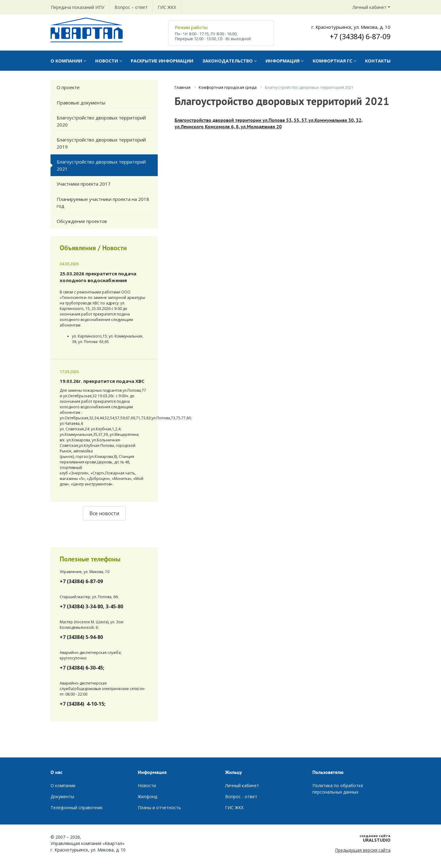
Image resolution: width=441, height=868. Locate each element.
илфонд (149, 796)
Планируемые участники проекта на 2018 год (103, 203)
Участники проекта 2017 (84, 184)
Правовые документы (81, 103)
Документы (62, 796)
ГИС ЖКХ (167, 7)
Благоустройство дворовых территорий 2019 (101, 143)
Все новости (104, 513)
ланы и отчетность (161, 808)
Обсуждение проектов (82, 221)
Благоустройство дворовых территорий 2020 (101, 121)
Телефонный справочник (77, 808)
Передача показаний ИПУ (78, 7)
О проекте (68, 87)
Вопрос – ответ (131, 7)
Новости (147, 785)
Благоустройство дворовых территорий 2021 (101, 165)
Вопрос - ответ (241, 796)
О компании (63, 785)
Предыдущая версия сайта (363, 850)
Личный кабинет (369, 7)
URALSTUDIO (351, 838)
